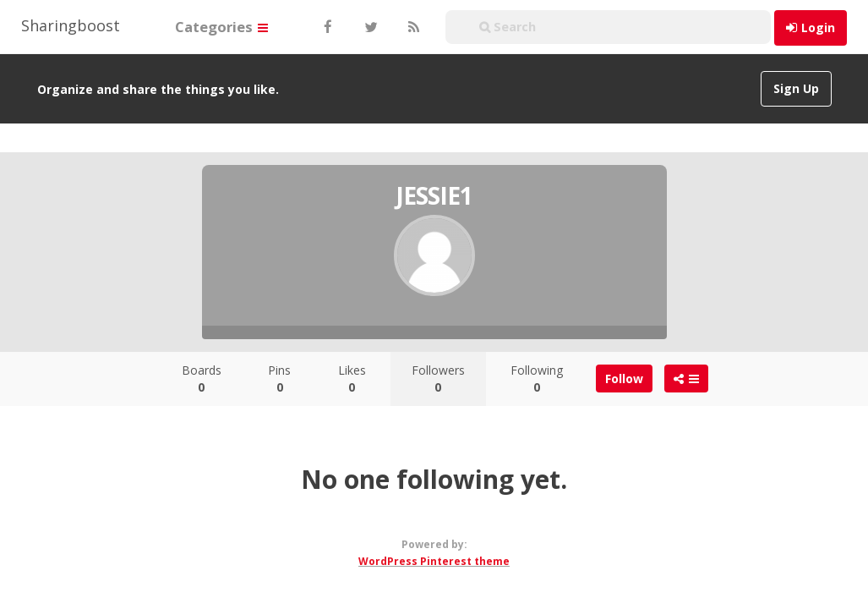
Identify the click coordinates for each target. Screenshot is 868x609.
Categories (221, 27)
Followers (438, 379)
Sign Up (796, 88)
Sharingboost (71, 25)
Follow (624, 379)
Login (818, 27)
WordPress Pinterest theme (434, 561)
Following (537, 379)
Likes (352, 379)
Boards (202, 379)
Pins (279, 379)
